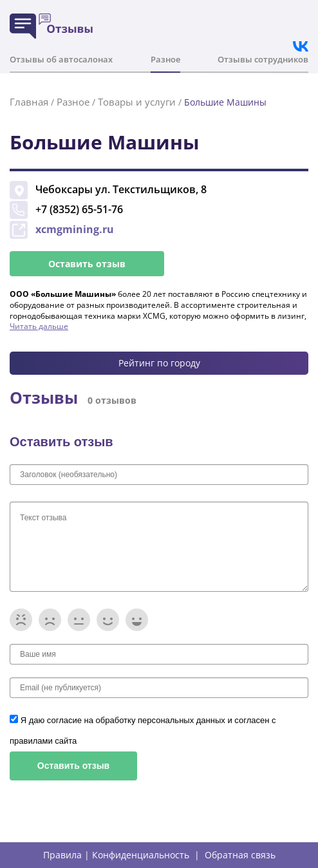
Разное (165, 59)
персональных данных (182, 720)
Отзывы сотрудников (263, 59)
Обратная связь (240, 855)
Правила (62, 855)
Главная (29, 102)
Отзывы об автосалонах (61, 59)
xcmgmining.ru (75, 229)
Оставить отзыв (87, 264)
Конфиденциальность (141, 855)
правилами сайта (43, 741)
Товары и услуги (137, 102)
